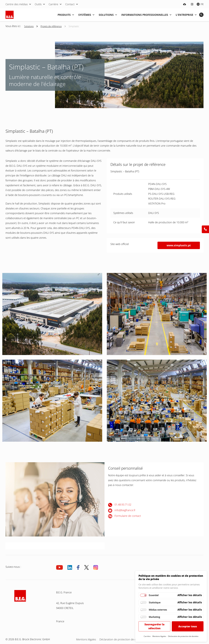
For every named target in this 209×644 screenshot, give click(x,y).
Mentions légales (159, 636)
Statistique (155, 602)
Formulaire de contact (128, 516)
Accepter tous (188, 626)
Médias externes (158, 610)
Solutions (29, 26)
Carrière (147, 636)
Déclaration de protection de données (183, 636)
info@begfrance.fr (125, 510)
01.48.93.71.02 (123, 504)
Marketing (154, 617)
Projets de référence (51, 26)
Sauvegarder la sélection (154, 626)
